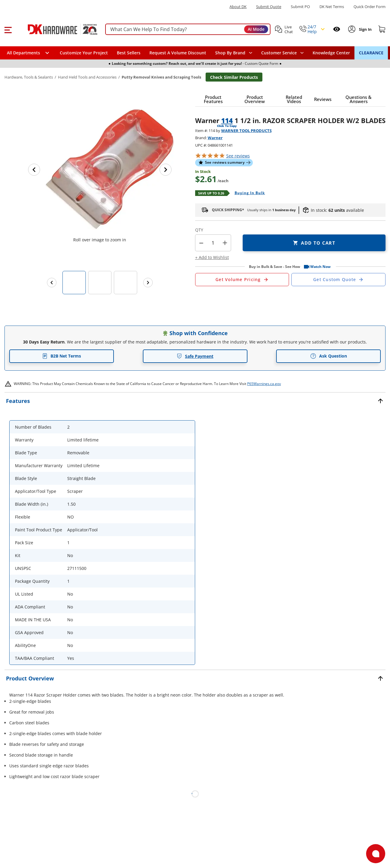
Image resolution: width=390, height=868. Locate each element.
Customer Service (279, 53)
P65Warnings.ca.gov (264, 384)
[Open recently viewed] (337, 29)
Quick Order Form (370, 7)
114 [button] (227, 120)
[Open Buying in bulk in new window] (248, 193)
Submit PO (300, 7)
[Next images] (148, 283)
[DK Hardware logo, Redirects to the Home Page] (56, 29)
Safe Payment (195, 356)
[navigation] (282, 53)
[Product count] (213, 243)
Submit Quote (269, 7)
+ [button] (225, 243)
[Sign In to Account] (365, 29)
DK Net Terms (332, 7)
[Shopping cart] (382, 29)
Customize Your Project (84, 53)
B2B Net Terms (62, 356)
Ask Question (329, 356)
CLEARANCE (371, 53)
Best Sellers (129, 53)
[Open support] (376, 854)
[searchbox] (188, 29)
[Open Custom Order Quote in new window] (338, 280)
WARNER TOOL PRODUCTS (246, 131)
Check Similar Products (234, 77)
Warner (215, 138)
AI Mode (256, 29)
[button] (8, 29)
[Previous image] (34, 170)
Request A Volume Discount (178, 53)
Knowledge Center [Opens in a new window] (331, 53)
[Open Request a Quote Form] (242, 280)
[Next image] (166, 170)
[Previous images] (52, 283)
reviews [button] (238, 156)
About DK (238, 7)
